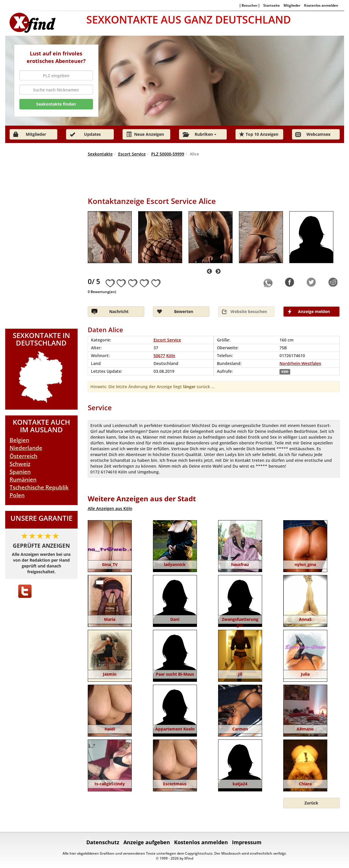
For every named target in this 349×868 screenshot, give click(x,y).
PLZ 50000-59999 (168, 154)
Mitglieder (292, 5)
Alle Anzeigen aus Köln (110, 508)
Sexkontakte (100, 154)
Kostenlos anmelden (321, 5)
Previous (209, 272)
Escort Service (132, 154)
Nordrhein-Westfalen (300, 363)
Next (218, 272)
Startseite (272, 5)
